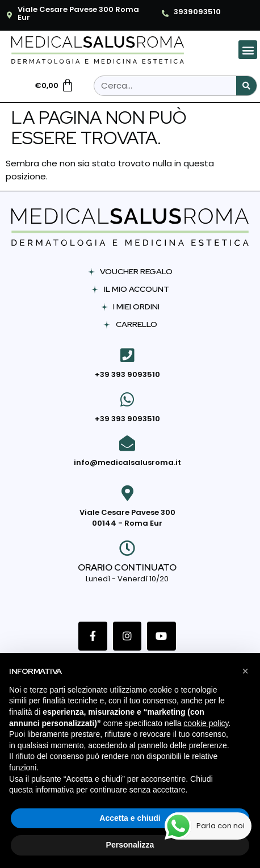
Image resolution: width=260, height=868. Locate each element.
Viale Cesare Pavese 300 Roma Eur (78, 13)
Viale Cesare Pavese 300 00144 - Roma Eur (127, 518)
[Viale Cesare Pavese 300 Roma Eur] (9, 15)
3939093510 (197, 12)
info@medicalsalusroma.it (127, 462)
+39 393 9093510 (127, 374)
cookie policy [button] (206, 723)
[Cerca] (246, 86)
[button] (248, 50)
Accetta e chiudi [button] (130, 818)
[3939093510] (165, 14)
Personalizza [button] (130, 845)
